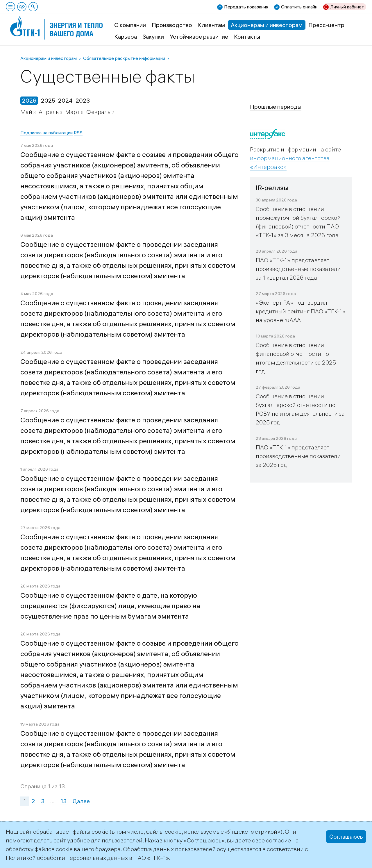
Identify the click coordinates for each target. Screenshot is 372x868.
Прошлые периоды (276, 107)
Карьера (126, 36)
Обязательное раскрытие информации (124, 58)
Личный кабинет (347, 7)
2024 (65, 100)
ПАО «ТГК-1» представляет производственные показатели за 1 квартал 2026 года (298, 269)
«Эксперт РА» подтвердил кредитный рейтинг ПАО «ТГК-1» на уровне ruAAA (301, 311)
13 (64, 801)
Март (73, 112)
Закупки (153, 36)
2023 (83, 100)
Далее (81, 801)
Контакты (247, 36)
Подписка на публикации (46, 133)
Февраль (99, 112)
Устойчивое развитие (199, 36)
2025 (48, 100)
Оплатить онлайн (299, 7)
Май (27, 112)
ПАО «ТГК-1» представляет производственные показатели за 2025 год (298, 456)
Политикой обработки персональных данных (67, 858)
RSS (78, 133)
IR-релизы (272, 187)
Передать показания (246, 7)
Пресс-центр (326, 25)
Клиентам (211, 25)
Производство (172, 25)
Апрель (49, 112)
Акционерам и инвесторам (267, 25)
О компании (130, 25)
